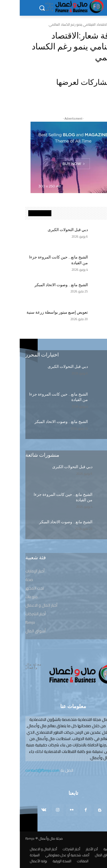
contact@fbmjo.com (23, 770)
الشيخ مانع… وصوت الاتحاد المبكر (42, 285)
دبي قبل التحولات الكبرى (48, 230)
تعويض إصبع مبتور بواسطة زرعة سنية (38, 312)
